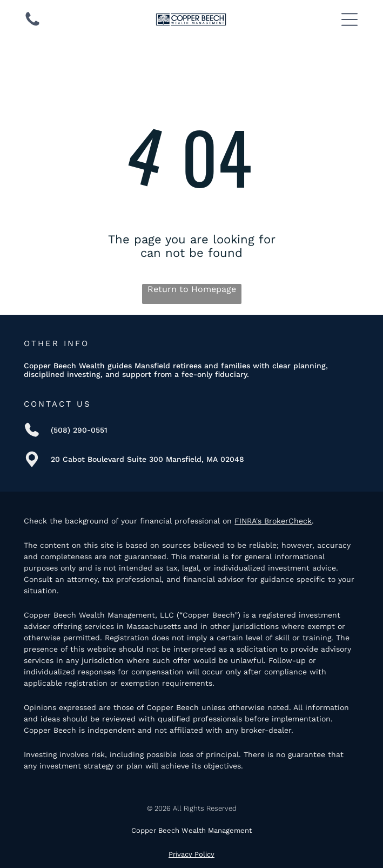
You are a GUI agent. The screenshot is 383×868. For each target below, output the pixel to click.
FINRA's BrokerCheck (273, 521)
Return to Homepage (192, 289)
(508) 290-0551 (79, 430)
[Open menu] (350, 19)
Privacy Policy (192, 854)
